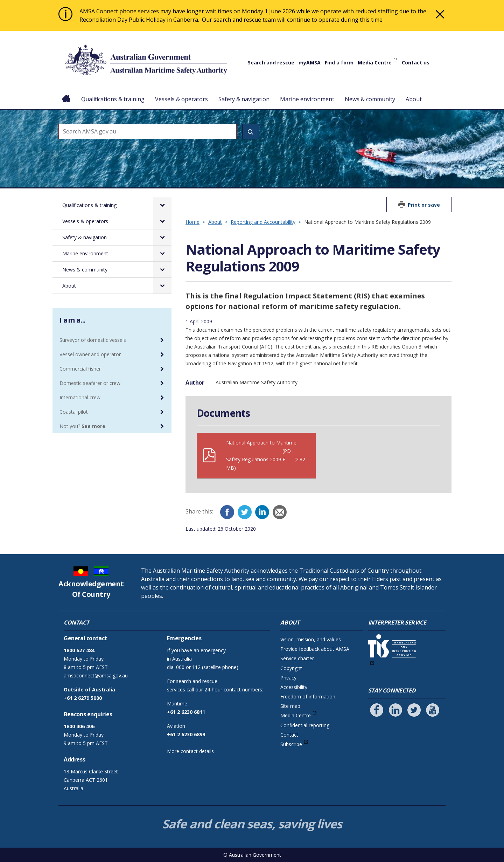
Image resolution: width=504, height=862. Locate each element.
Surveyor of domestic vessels (93, 340)
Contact (289, 735)
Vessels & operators (181, 99)
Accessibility (294, 687)
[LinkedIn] (262, 512)
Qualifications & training (113, 99)
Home (66, 94)
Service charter (297, 658)
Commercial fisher (80, 369)
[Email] (280, 512)
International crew (80, 397)
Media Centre (375, 63)
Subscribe (291, 744)
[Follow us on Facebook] (377, 710)
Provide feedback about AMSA (315, 649)
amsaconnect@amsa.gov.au (96, 675)
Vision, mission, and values (311, 639)
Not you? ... (84, 426)
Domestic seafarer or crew (90, 383)
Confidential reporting (305, 725)
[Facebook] (227, 512)
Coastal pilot (74, 412)
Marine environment (307, 99)
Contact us (416, 63)
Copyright (291, 668)
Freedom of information (308, 697)
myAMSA (310, 63)
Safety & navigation (244, 99)
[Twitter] (245, 512)
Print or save (424, 205)
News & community (370, 99)
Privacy (288, 678)
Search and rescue (271, 63)
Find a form (339, 63)
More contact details (190, 751)
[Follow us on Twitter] (414, 710)
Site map (290, 706)
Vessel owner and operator (90, 354)
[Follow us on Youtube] (433, 710)
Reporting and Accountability (263, 222)
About (414, 99)
